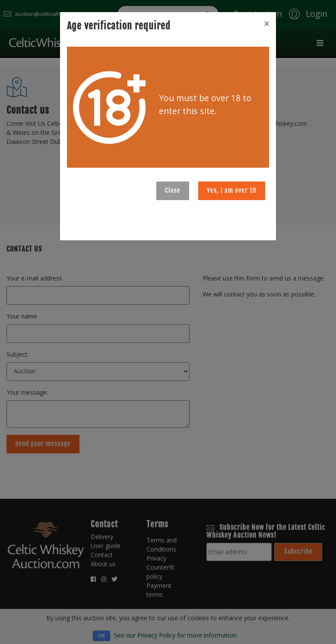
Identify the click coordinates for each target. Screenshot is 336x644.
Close (173, 190)
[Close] (266, 24)
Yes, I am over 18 (232, 190)
